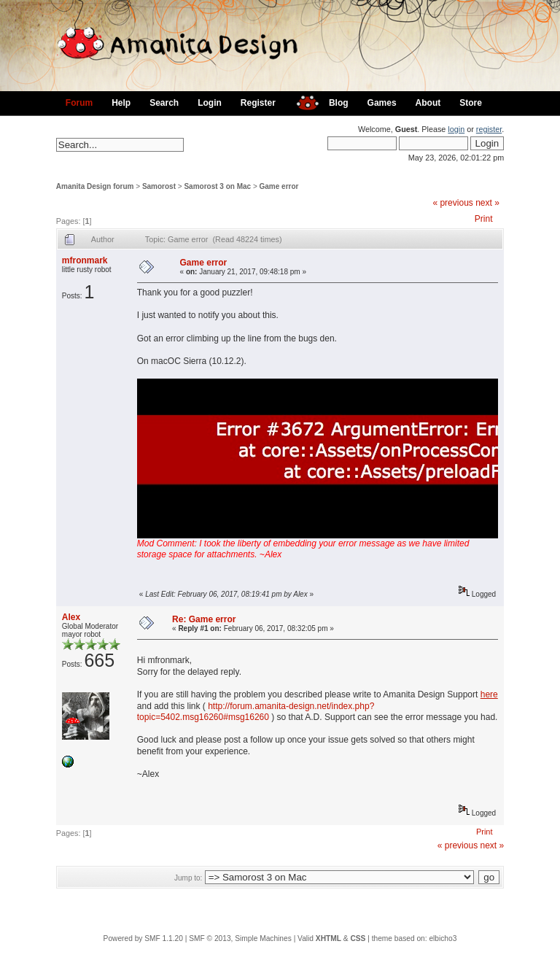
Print (484, 219)
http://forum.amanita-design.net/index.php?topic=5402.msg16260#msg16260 (256, 712)
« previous (452, 203)
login (456, 129)
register (489, 129)
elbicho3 (443, 938)
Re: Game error (204, 619)
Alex (71, 617)
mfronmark (85, 260)
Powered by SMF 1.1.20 (143, 938)
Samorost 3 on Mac (217, 186)
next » (487, 203)
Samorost (159, 186)
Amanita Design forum (95, 186)
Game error (279, 186)
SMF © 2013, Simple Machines (240, 938)
